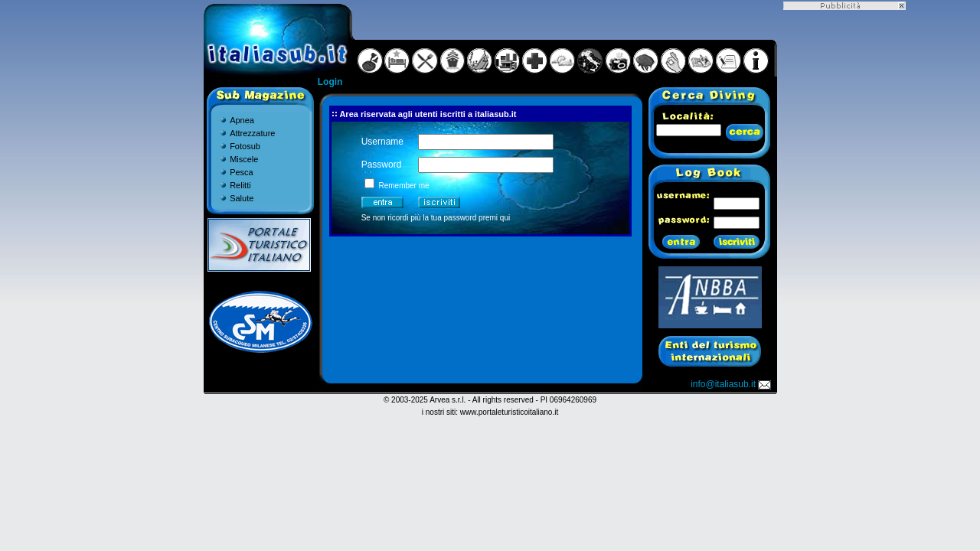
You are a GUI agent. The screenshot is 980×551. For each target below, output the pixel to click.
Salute (242, 198)
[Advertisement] (844, 240)
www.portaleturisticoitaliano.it (509, 412)
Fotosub (245, 146)
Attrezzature (252, 133)
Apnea (242, 120)
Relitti (240, 185)
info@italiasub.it (732, 384)
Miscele (244, 159)
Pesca (242, 172)
